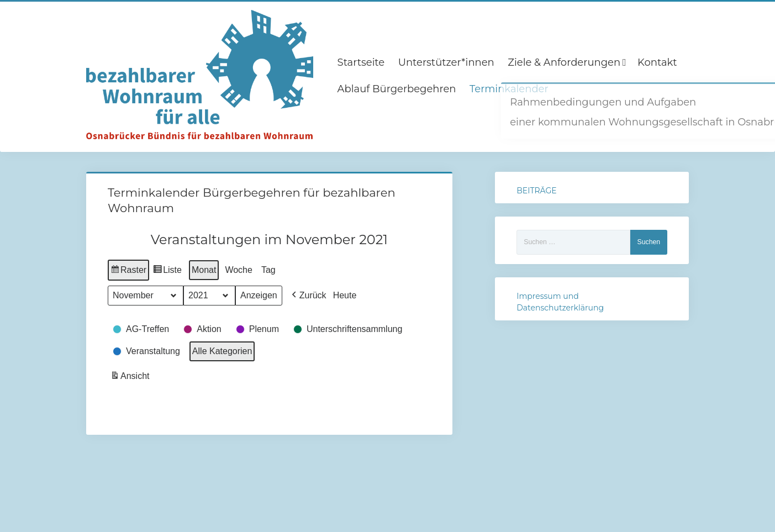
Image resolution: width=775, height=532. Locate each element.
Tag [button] (268, 269)
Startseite (361, 62)
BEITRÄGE (536, 191)
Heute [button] (345, 295)
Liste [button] (167, 271)
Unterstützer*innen (446, 62)
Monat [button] (204, 269)
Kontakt (657, 62)
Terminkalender (509, 89)
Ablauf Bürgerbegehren (397, 89)
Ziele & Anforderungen (564, 62)
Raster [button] (128, 271)
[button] (308, 295)
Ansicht (131, 377)
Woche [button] (239, 269)
